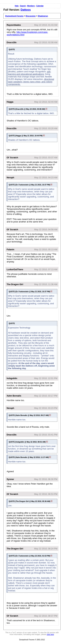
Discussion (31, 16)
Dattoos (26, 10)
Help (17, 6)
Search (23, 6)
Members (31, 6)
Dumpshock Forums (14, 16)
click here (50, 634)
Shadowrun (43, 16)
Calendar (40, 6)
